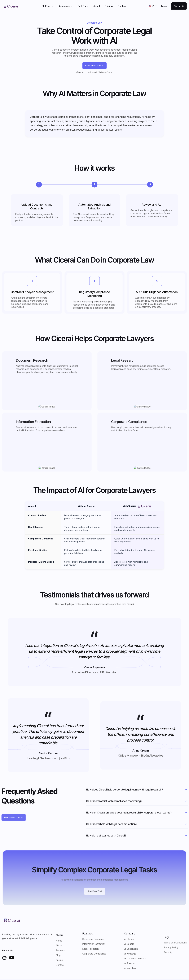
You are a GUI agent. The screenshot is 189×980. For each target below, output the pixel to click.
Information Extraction (94, 944)
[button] (48, 6)
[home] (11, 6)
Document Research (93, 939)
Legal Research (91, 949)
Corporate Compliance (94, 954)
